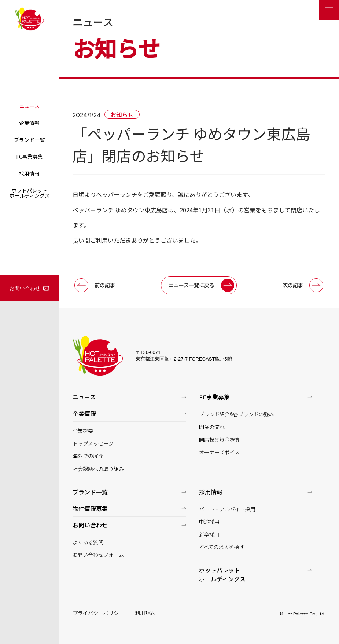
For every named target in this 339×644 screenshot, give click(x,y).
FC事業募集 (30, 157)
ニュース (30, 106)
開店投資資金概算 (220, 440)
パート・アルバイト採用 (227, 509)
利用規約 (145, 613)
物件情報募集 (90, 508)
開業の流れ (212, 427)
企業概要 (83, 431)
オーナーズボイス (219, 452)
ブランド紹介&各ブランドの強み (237, 414)
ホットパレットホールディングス (30, 193)
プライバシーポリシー (98, 613)
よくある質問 (88, 542)
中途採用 (209, 522)
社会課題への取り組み (98, 469)
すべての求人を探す (222, 547)
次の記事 (293, 285)
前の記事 (105, 285)
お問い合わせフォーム (98, 555)
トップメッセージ (93, 444)
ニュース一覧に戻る (191, 285)
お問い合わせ (25, 288)
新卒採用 (209, 535)
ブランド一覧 (29, 140)
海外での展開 (88, 456)
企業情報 (29, 123)
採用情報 (29, 173)
